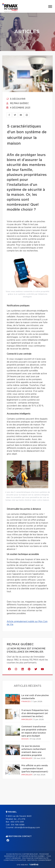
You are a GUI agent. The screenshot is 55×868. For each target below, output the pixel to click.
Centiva (34, 864)
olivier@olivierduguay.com (27, 828)
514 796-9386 (18, 825)
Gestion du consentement (39, 860)
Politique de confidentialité (35, 858)
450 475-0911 (17, 822)
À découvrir (16, 99)
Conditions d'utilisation (15, 860)
